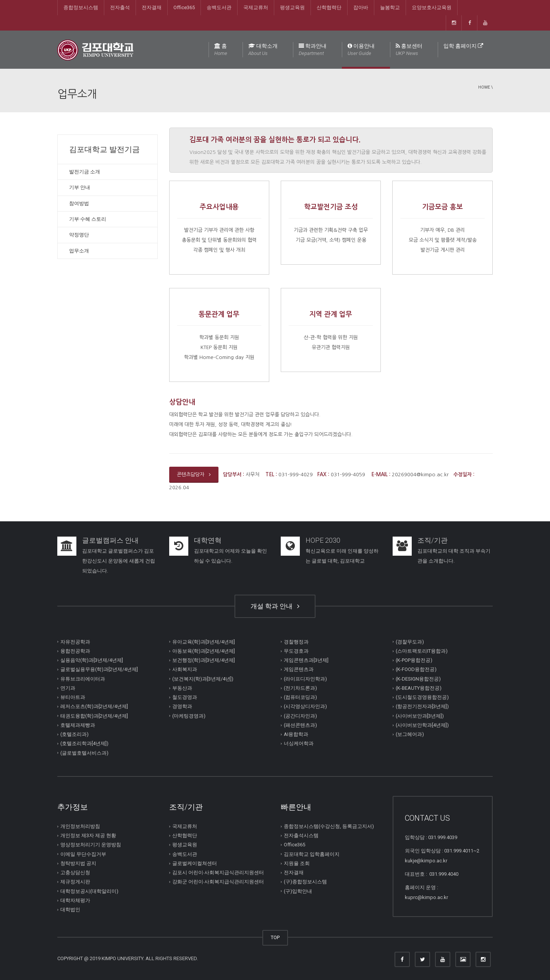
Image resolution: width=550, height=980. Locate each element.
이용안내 (361, 50)
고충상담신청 (75, 872)
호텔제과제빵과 (78, 725)
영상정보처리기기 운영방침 (91, 845)
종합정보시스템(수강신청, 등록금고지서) (329, 826)
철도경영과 (185, 697)
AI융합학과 (296, 734)
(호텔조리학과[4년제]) (84, 743)
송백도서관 (219, 7)
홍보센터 (409, 50)
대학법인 (70, 910)
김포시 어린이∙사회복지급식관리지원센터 (218, 872)
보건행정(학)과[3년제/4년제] (204, 660)
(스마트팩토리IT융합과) (422, 651)
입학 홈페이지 (463, 46)
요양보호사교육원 (432, 7)
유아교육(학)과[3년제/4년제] (204, 642)
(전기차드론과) (300, 688)
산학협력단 (329, 7)
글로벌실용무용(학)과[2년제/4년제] (99, 669)
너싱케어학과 (299, 743)
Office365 (184, 7)
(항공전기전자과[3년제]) (422, 706)
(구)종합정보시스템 (305, 882)
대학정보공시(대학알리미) (89, 891)
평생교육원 (292, 7)
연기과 (68, 688)
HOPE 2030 (323, 540)
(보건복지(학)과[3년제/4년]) (203, 679)
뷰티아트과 (73, 697)
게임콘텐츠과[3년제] (306, 660)
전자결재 (152, 7)
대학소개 (263, 50)
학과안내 (313, 50)
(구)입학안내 (298, 891)
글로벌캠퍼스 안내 (110, 540)
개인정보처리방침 (80, 826)
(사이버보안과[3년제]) (420, 716)
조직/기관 (433, 540)
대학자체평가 (75, 900)
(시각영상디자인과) (305, 706)
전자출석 (120, 7)
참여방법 (79, 203)
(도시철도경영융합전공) (422, 697)
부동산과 (182, 688)
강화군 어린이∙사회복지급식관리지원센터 (218, 882)
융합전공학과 (75, 651)
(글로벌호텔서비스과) (84, 753)
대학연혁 (208, 540)
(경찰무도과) (410, 642)
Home (484, 87)
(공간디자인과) (300, 716)
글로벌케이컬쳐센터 (195, 863)
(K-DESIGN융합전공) (418, 679)
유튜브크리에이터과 (83, 679)
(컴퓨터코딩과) (300, 697)
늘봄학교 (390, 7)
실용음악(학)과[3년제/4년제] (92, 660)
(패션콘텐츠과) (300, 725)
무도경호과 (296, 651)
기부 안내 (80, 187)
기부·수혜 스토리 (88, 219)
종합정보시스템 (81, 7)
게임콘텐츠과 (299, 669)
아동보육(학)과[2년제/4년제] (204, 651)
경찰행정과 (296, 642)
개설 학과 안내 (275, 606)
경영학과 (182, 706)
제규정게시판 (75, 882)
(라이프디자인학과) (305, 679)
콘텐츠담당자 (194, 475)
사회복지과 (185, 669)
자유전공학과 (75, 642)
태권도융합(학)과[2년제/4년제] (94, 716)
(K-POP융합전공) (414, 660)
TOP (275, 937)
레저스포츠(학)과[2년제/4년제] (94, 706)
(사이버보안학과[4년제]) (422, 725)
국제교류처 (256, 7)
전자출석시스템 (301, 835)
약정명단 (79, 235)
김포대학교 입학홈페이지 (312, 854)
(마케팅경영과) (189, 716)
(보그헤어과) (410, 734)
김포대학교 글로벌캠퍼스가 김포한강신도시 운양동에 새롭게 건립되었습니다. (119, 561)
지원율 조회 (297, 863)
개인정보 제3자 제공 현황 (88, 835)
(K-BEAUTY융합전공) (419, 688)
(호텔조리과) (74, 734)
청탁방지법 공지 (78, 863)
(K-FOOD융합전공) (416, 669)
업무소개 (79, 251)
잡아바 (361, 7)
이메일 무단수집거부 (83, 854)
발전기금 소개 (85, 172)
